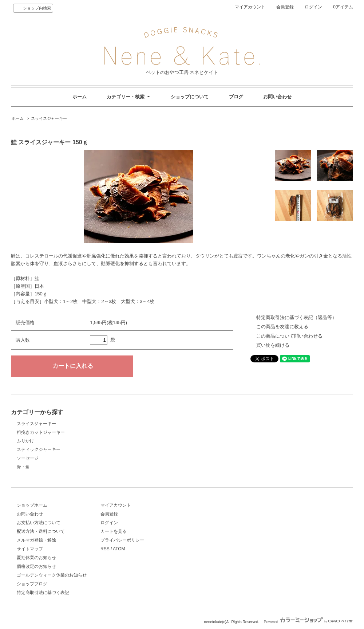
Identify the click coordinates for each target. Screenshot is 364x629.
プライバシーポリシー (122, 540)
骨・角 (23, 467)
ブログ (236, 97)
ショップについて (190, 97)
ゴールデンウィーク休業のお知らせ (52, 575)
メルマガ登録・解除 (36, 540)
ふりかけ (25, 441)
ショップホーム (32, 505)
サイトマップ (30, 549)
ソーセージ (28, 458)
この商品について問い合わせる (289, 336)
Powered (308, 622)
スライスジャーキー (49, 118)
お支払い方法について (39, 523)
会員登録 (285, 7)
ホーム (80, 97)
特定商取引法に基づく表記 (43, 593)
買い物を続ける (273, 345)
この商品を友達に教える (282, 327)
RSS (105, 549)
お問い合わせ (277, 97)
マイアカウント (250, 7)
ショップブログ (32, 584)
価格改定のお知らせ (36, 566)
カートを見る (114, 531)
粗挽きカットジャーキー (41, 432)
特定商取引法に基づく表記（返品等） (296, 317)
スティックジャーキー (39, 449)
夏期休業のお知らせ (36, 558)
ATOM (119, 549)
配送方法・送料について (41, 531)
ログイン (313, 7)
